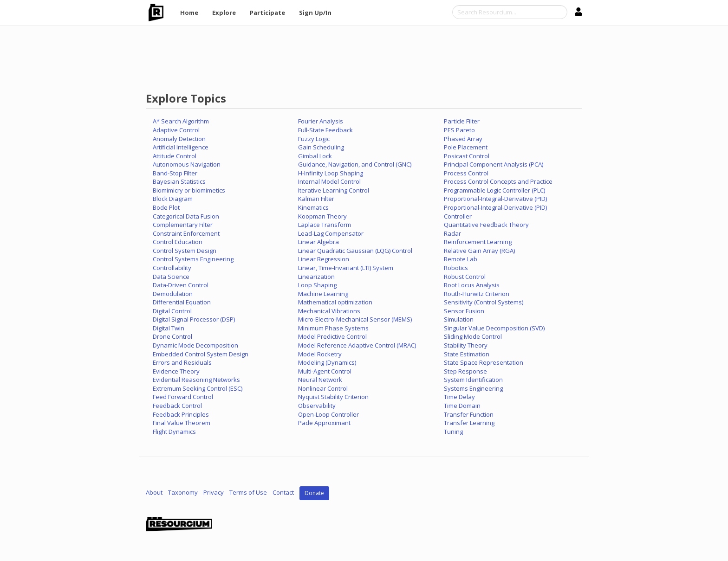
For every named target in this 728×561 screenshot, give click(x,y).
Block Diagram (173, 199)
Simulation (459, 319)
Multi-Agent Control (325, 371)
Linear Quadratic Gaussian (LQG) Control (355, 251)
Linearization (316, 277)
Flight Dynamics (174, 432)
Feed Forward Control (183, 397)
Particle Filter (462, 121)
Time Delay (459, 397)
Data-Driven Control (181, 285)
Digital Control (172, 311)
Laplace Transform (325, 225)
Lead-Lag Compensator (331, 233)
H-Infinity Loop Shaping (331, 173)
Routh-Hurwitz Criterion (477, 294)
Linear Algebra (318, 242)
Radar (452, 233)
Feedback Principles (181, 414)
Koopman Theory (322, 216)
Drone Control (172, 336)
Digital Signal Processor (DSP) (194, 319)
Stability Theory (466, 345)
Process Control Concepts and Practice (498, 181)
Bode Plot (166, 207)
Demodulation (173, 294)
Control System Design (185, 251)
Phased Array (463, 139)
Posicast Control (467, 156)
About (154, 492)
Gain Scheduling (321, 147)
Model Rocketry (320, 354)
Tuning (453, 432)
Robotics (456, 268)
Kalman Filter (316, 199)
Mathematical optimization (335, 302)
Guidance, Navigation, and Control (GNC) (355, 164)
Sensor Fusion (464, 311)
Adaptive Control (176, 130)
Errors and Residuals (182, 362)
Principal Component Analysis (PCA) (494, 164)
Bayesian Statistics (179, 181)
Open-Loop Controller (328, 414)
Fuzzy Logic (314, 139)
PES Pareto (459, 130)
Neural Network (320, 380)
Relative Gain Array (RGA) (479, 251)
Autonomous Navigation (187, 164)
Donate (314, 493)
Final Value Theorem (182, 423)
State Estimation (467, 354)
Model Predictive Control (332, 336)
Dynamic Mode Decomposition (195, 345)
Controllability (172, 268)
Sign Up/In (315, 13)
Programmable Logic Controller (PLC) (494, 190)
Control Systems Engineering (193, 259)
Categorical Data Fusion (186, 216)
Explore (224, 13)
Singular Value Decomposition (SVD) (494, 328)
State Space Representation (484, 362)
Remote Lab (461, 259)
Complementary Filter (183, 225)
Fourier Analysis (321, 121)
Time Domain (462, 406)
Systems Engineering (473, 388)
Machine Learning (323, 294)
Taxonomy (183, 492)
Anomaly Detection (179, 139)
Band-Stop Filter (175, 173)
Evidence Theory (176, 371)
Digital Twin (169, 328)
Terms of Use (248, 492)
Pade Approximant (324, 423)
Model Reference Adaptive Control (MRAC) (357, 345)
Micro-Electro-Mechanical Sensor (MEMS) (355, 319)
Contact (283, 492)
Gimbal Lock (315, 156)
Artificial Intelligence (181, 147)
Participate (267, 13)
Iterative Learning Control (334, 190)
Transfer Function (469, 414)
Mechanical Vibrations (329, 311)
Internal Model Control (329, 181)
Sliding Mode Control (473, 336)
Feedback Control (177, 406)
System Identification (473, 380)
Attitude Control (175, 156)
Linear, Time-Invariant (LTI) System (346, 268)
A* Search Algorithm (181, 121)
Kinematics (313, 207)
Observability (317, 406)
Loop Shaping (317, 285)
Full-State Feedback (325, 130)
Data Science (171, 277)
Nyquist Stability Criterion (333, 397)
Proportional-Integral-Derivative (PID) (495, 199)
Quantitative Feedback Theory (486, 225)
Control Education (178, 242)
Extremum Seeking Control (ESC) (198, 388)
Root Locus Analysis (472, 285)
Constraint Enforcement (186, 233)
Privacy (214, 492)
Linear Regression (324, 259)
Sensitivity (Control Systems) (484, 302)
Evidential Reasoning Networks (196, 380)
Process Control (466, 173)
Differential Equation (182, 302)
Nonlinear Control (323, 388)
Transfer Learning (469, 423)
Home (189, 13)
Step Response (465, 371)
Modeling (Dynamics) (327, 362)
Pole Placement (466, 147)
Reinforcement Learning (478, 242)
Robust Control (465, 277)
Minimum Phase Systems (333, 328)
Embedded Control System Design (201, 354)
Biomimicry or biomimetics (189, 190)
